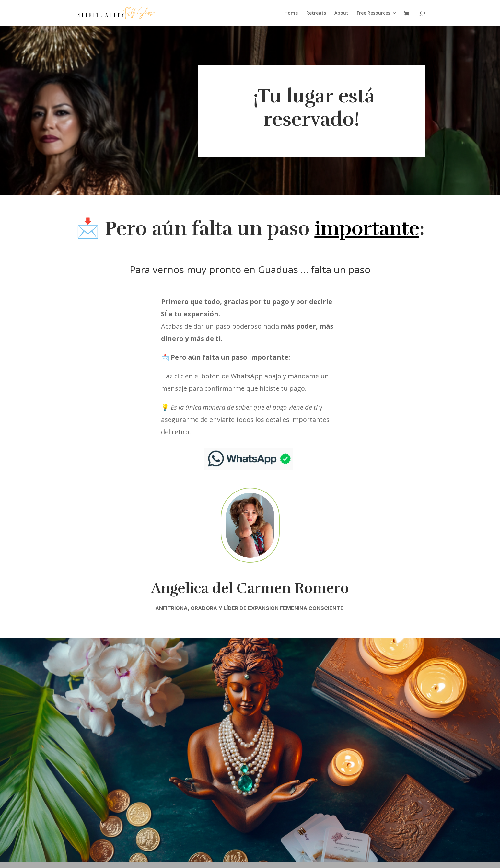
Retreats (316, 13)
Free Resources (373, 13)
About (341, 13)
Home (291, 13)
